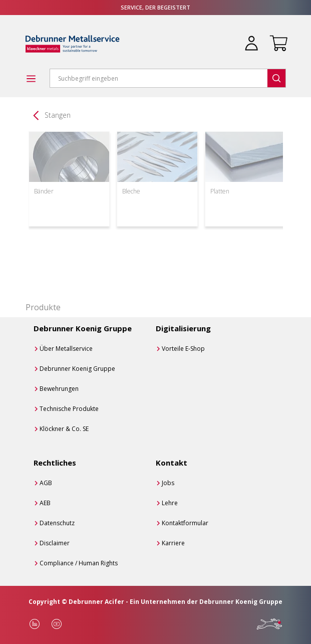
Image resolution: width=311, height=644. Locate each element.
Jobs (168, 483)
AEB (45, 503)
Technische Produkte (69, 409)
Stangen (58, 115)
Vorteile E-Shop (183, 349)
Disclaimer (55, 543)
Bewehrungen (59, 389)
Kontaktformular (185, 523)
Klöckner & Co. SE (64, 429)
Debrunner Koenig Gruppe (77, 369)
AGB (46, 483)
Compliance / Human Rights (79, 563)
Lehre (170, 503)
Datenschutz (57, 523)
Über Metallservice (66, 349)
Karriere (173, 543)
